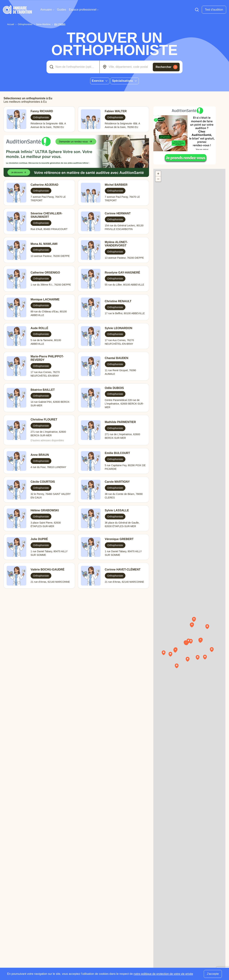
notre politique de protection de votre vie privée (163, 974)
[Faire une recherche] (197, 10)
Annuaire (47, 10)
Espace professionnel (84, 10)
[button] (188, 644)
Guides (62, 10)
